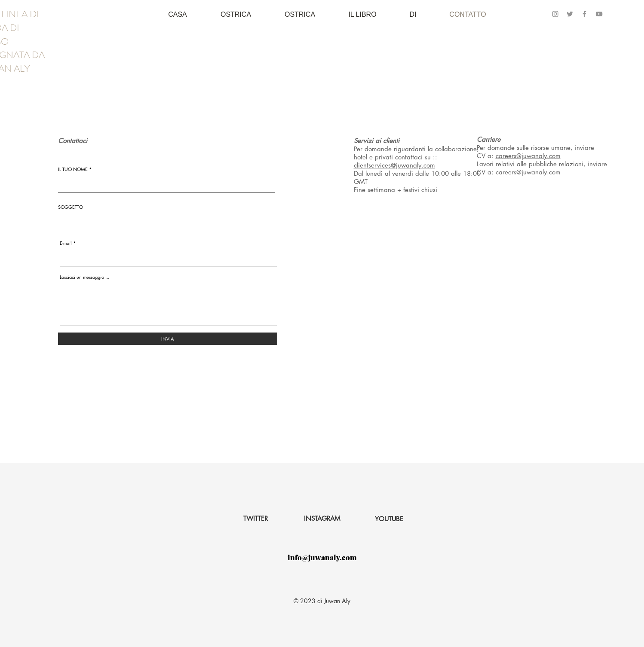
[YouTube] (599, 14)
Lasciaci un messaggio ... (84, 277)
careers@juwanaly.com (528, 156)
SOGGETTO (71, 207)
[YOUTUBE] (389, 519)
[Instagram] (555, 14)
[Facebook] (584, 14)
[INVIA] (168, 339)
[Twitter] (570, 14)
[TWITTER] (255, 519)
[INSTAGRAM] (322, 519)
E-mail (66, 243)
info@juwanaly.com (322, 557)
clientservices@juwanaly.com (394, 165)
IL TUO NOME (73, 169)
